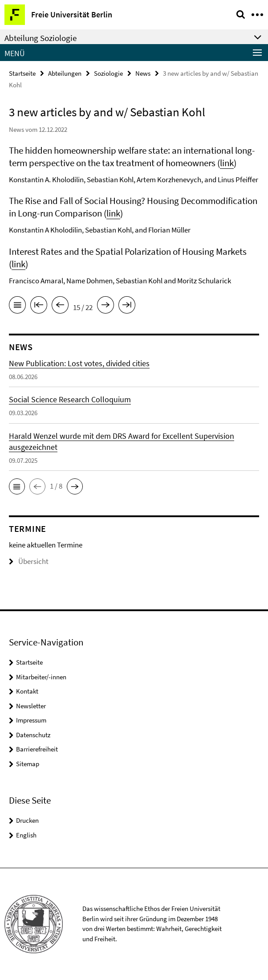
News (143, 73)
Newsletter (31, 706)
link (227, 163)
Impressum (31, 720)
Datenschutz (33, 735)
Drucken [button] (27, 820)
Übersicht (29, 561)
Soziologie (108, 73)
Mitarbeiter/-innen (41, 677)
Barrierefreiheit (37, 749)
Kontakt (27, 691)
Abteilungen (65, 73)
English (26, 835)
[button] (17, 486)
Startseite (22, 73)
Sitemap (28, 764)
